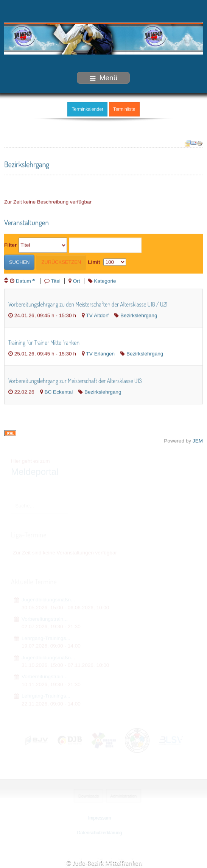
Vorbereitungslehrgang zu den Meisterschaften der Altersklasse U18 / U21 (88, 303)
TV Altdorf (98, 315)
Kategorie (105, 280)
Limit (94, 261)
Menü (104, 78)
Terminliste (124, 108)
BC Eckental (58, 391)
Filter (10, 244)
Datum (26, 280)
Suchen (19, 261)
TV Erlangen (101, 353)
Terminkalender (87, 108)
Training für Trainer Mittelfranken (44, 342)
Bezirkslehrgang (139, 315)
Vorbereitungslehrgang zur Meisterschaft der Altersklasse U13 (75, 380)
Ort (77, 280)
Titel (56, 280)
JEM (198, 440)
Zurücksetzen (61, 261)
